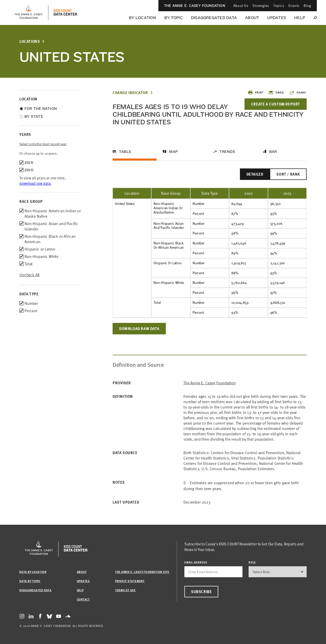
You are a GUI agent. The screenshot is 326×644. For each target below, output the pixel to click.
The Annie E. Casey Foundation (195, 6)
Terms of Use (125, 590)
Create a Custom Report (276, 104)
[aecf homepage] (29, 12)
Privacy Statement (130, 581)
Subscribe (201, 592)
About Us (241, 5)
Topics (279, 5)
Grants (294, 5)
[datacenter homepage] (65, 12)
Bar (273, 152)
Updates (277, 18)
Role (252, 562)
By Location (142, 18)
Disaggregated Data (214, 18)
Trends (227, 152)
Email (276, 93)
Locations (30, 41)
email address (196, 562)
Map (174, 152)
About (252, 18)
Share (298, 93)
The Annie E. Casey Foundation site (142, 572)
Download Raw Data (139, 328)
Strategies (261, 5)
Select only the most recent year (43, 144)
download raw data (35, 183)
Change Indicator (130, 93)
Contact (83, 599)
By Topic (174, 18)
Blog (307, 5)
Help (300, 18)
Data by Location (33, 572)
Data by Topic (30, 581)
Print (256, 93)
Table (125, 152)
